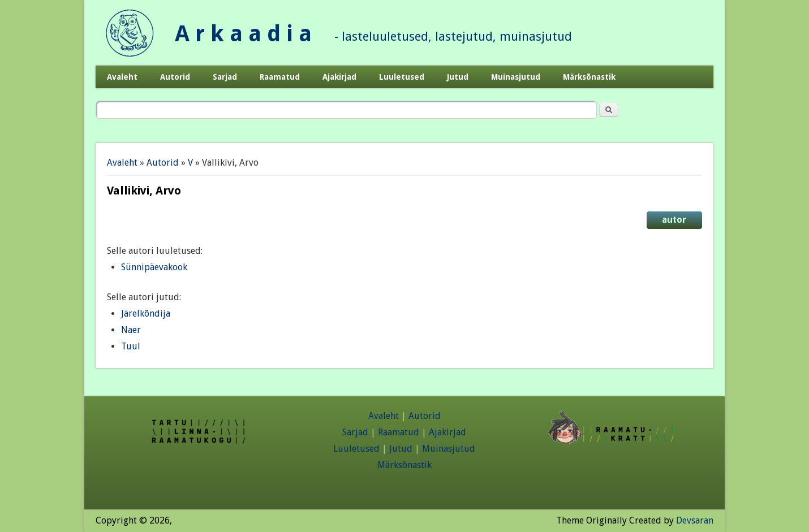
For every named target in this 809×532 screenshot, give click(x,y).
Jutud (458, 77)
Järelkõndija (146, 313)
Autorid (175, 77)
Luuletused (402, 77)
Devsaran (695, 520)
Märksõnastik (589, 77)
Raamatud (280, 77)
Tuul (131, 346)
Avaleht (122, 77)
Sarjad (225, 77)
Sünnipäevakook (154, 267)
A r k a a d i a (243, 34)
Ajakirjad (339, 77)
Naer (131, 330)
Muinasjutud (516, 77)
